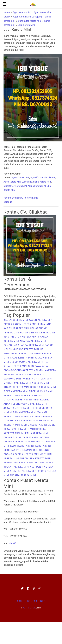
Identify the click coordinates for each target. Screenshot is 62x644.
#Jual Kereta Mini (22, 358)
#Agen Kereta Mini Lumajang (32, 324)
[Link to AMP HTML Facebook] (28, 589)
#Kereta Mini (23, 383)
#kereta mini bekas (26, 387)
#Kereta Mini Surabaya (29, 442)
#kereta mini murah (17, 433)
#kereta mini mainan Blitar (22, 417)
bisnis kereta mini (42, 182)
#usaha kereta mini (23, 475)
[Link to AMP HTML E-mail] (40, 589)
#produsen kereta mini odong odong (28, 463)
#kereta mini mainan (33, 412)
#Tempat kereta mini (24, 471)
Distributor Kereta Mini (15, 186)
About (21, 601)
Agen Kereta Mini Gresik (43, 177)
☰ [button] (4, 4)
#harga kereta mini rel (29, 349)
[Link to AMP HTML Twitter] (22, 589)
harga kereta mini (37, 186)
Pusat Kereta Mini (30, 608)
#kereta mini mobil (17, 425)
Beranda (8, 202)
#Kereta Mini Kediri (28, 408)
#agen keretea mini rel (20, 328)
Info (42, 601)
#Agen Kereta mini (16, 320)
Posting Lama (31, 198)
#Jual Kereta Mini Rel (34, 362)
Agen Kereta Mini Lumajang (18, 182)
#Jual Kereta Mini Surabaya (23, 366)
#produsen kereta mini (35, 458)
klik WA (12, 543)
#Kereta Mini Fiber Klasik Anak (32, 391)
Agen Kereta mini (20, 177)
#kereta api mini (34, 370)
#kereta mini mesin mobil (38, 421)
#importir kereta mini (19, 354)
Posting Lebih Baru (13, 198)
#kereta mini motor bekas (30, 429)
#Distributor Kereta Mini (21, 337)
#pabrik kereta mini (27, 454)
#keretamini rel (27, 450)
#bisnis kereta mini (42, 333)
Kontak (32, 601)
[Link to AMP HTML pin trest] (34, 589)
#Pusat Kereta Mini (17, 467)
